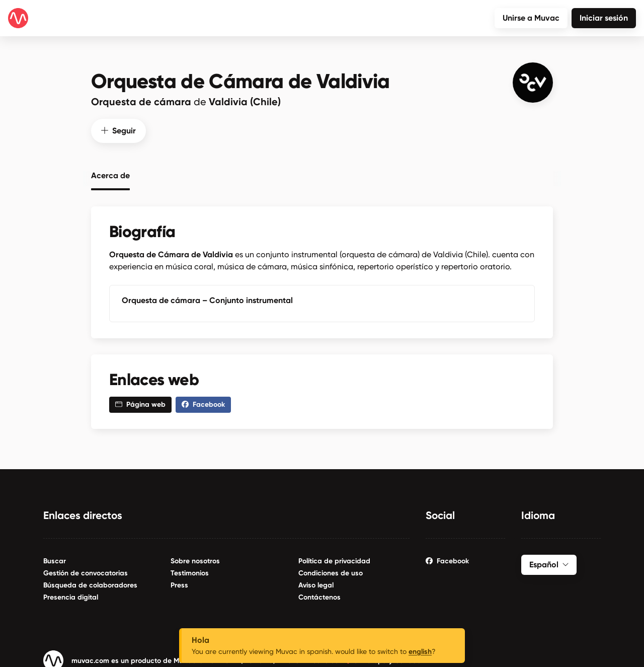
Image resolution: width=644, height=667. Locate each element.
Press (179, 584)
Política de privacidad (334, 560)
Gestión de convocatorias (86, 572)
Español (549, 563)
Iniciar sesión (604, 18)
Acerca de (110, 174)
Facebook (447, 560)
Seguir (118, 129)
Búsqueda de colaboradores (90, 584)
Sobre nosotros (195, 560)
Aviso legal (316, 584)
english (420, 652)
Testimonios (190, 572)
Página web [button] (140, 403)
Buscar (55, 560)
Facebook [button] (203, 403)
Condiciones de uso (331, 572)
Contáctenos (319, 596)
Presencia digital (71, 596)
